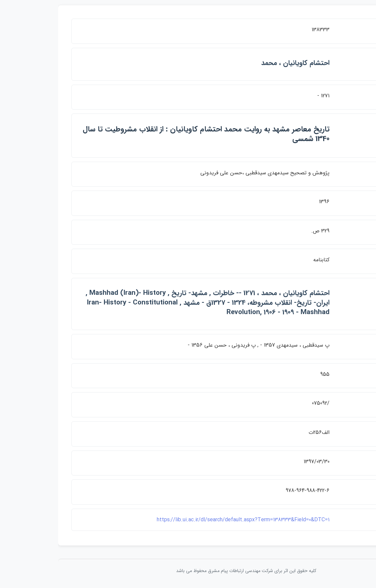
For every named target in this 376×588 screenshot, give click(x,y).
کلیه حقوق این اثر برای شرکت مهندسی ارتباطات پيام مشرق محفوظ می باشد (188, 571)
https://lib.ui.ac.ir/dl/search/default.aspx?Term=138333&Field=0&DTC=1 (185, 520)
